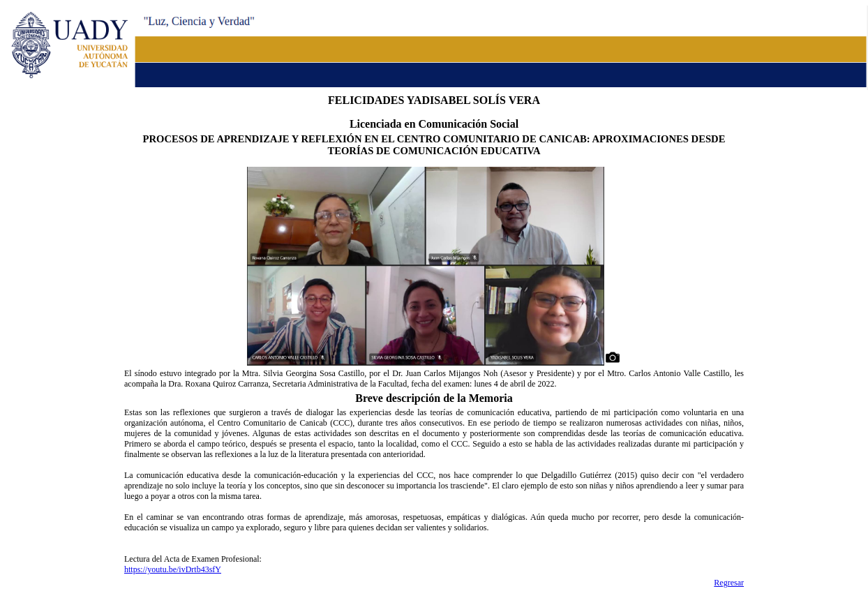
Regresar (729, 583)
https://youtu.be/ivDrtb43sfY (173, 569)
